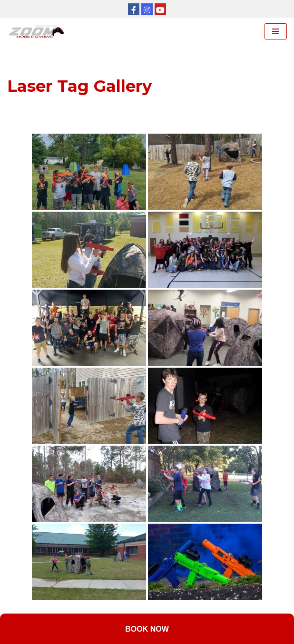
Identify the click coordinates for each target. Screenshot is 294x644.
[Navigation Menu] (276, 31)
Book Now (147, 629)
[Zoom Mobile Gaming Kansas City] (38, 31)
